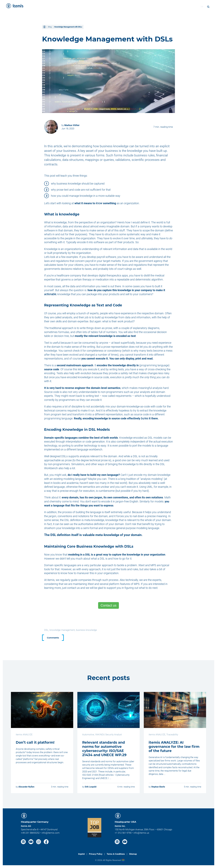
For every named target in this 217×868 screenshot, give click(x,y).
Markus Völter (72, 125)
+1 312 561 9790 (123, 833)
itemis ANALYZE (24, 734)
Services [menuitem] (99, 7)
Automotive (88, 734)
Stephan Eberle (158, 787)
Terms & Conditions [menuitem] (116, 854)
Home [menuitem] (86, 7)
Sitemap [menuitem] (133, 854)
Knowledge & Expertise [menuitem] (138, 7)
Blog (50, 27)
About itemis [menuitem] (165, 7)
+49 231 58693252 (30, 833)
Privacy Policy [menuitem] (96, 854)
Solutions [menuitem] (114, 7)
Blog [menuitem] (192, 7)
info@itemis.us (141, 833)
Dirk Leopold (91, 787)
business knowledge (86, 630)
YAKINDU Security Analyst (108, 734)
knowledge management (62, 630)
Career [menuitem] (181, 7)
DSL (46, 630)
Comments (53, 638)
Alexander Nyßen (26, 787)
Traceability (172, 734)
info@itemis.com (51, 833)
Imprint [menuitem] (81, 854)
